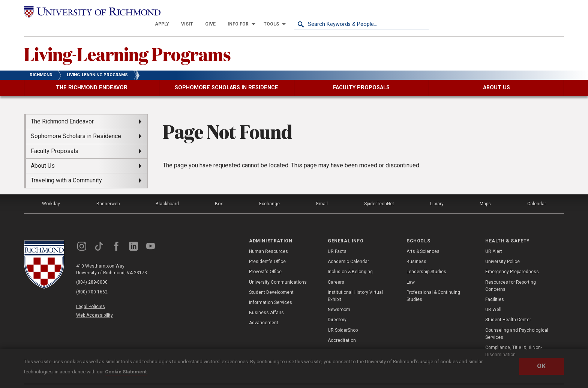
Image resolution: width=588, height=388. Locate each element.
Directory (337, 308)
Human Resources (268, 239)
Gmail (322, 192)
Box (219, 192)
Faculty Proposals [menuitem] (55, 139)
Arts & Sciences (423, 239)
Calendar (537, 192)
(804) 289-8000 (92, 271)
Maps (485, 192)
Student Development (271, 280)
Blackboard (167, 192)
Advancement (264, 311)
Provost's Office (265, 260)
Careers (336, 270)
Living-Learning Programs (127, 42)
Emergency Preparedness (512, 260)
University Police (502, 250)
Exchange (269, 192)
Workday (51, 192)
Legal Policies (91, 295)
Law (411, 270)
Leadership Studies (426, 260)
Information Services (271, 290)
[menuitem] (297, 12)
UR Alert (494, 239)
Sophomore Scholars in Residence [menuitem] (76, 124)
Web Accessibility (94, 303)
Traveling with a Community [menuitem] (66, 168)
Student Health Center (508, 308)
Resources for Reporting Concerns (511, 274)
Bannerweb (108, 192)
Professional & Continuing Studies (433, 284)
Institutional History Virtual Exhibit (355, 284)
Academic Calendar (348, 250)
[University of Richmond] (91, 12)
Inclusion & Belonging (350, 260)
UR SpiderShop (343, 318)
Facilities (495, 287)
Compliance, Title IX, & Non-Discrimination (514, 339)
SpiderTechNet (379, 192)
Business (416, 250)
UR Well (493, 298)
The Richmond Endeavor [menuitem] (62, 109)
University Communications (278, 270)
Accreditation (342, 328)
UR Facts (337, 239)
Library (437, 192)
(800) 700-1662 (92, 280)
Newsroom (339, 298)
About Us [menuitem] (43, 154)
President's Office (267, 250)
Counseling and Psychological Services (517, 321)
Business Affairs (266, 301)
